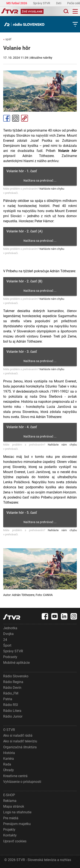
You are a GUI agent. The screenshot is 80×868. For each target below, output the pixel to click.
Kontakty (10, 835)
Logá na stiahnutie (17, 812)
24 (5, 640)
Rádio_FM (11, 693)
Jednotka (10, 628)
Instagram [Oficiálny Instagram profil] (16, 118)
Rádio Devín (12, 688)
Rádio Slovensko (16, 676)
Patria (8, 699)
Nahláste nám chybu (52, 189)
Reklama (10, 801)
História (9, 753)
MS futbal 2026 (17, 3)
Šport (7, 645)
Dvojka (8, 634)
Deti (59, 3)
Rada (7, 764)
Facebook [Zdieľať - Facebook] (7, 118)
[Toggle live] (32, 11)
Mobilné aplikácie (16, 663)
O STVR (9, 730)
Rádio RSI (11, 705)
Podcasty (10, 657)
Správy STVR (42, 3)
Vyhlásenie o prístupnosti (22, 782)
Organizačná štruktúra (20, 747)
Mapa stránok (14, 806)
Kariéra (9, 759)
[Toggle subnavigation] (75, 24)
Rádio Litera (12, 711)
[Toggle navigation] (75, 11)
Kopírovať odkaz (25, 118)
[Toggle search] (66, 11)
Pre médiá (11, 818)
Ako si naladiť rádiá (18, 735)
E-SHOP (9, 795)
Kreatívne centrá (15, 776)
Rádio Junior (13, 716)
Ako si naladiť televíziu (20, 741)
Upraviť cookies (15, 841)
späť (7, 39)
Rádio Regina (13, 682)
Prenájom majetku (17, 824)
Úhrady (9, 770)
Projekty (9, 830)
